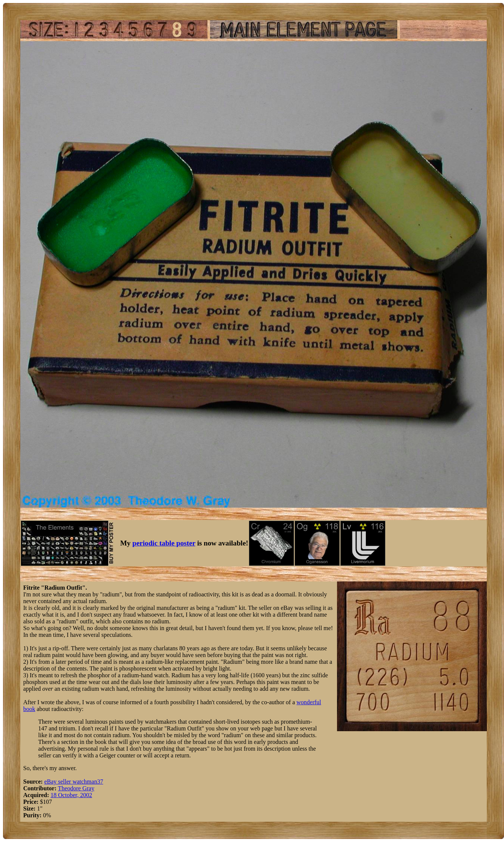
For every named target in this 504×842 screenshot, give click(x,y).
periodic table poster (164, 543)
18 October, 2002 (71, 795)
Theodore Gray (76, 788)
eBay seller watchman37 (74, 782)
